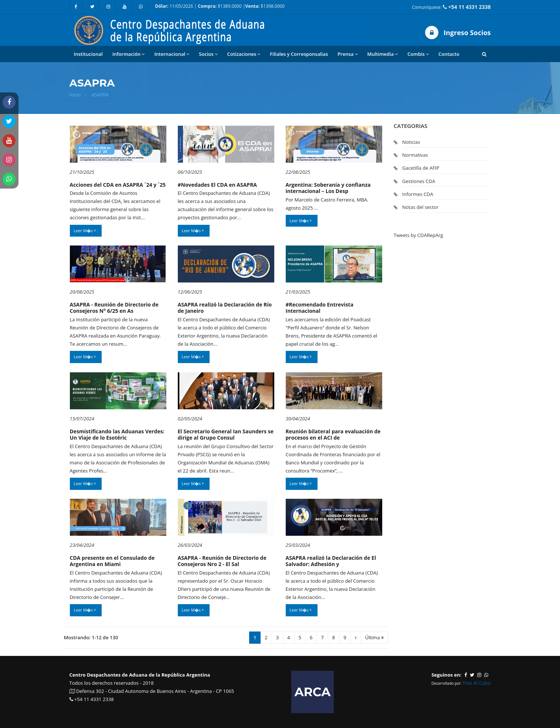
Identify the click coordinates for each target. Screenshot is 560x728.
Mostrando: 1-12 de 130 (91, 637)
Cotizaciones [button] (244, 54)
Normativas (415, 155)
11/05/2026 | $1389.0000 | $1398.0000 (220, 6)
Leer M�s (85, 231)
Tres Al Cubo (476, 683)
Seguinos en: (446, 675)
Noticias (411, 142)
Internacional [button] (172, 54)
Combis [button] (418, 54)
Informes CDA (418, 194)
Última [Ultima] (374, 637)
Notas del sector (420, 207)
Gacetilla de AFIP (421, 168)
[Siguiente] (356, 638)
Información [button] (129, 54)
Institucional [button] (88, 54)
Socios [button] (208, 54)
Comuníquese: (451, 7)
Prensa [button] (347, 54)
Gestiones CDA (419, 181)
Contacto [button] (449, 54)
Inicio (75, 95)
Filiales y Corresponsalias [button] (299, 54)
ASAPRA (100, 95)
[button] (484, 54)
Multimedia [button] (383, 54)
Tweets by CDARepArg (418, 235)
